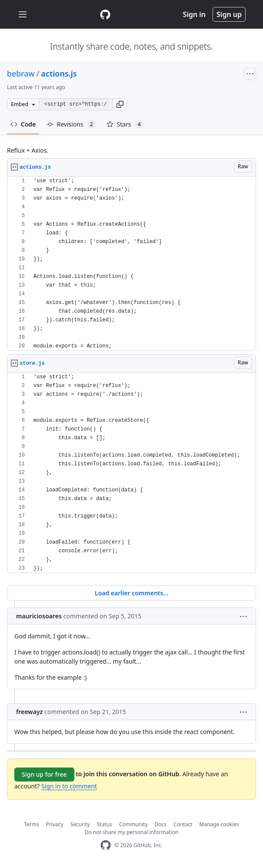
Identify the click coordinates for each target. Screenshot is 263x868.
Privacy (55, 824)
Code (23, 124)
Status (105, 824)
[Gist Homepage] (105, 14)
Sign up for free (44, 774)
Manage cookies (219, 824)
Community (133, 824)
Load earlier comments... (131, 593)
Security (80, 824)
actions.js (59, 73)
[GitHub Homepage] (106, 845)
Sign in (194, 14)
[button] (120, 104)
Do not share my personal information (132, 832)
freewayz (29, 712)
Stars (125, 124)
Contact (183, 824)
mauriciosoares (39, 616)
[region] (131, 264)
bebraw (21, 73)
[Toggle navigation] (23, 15)
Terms (32, 824)
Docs (161, 824)
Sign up (229, 14)
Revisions (71, 124)
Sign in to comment (69, 786)
